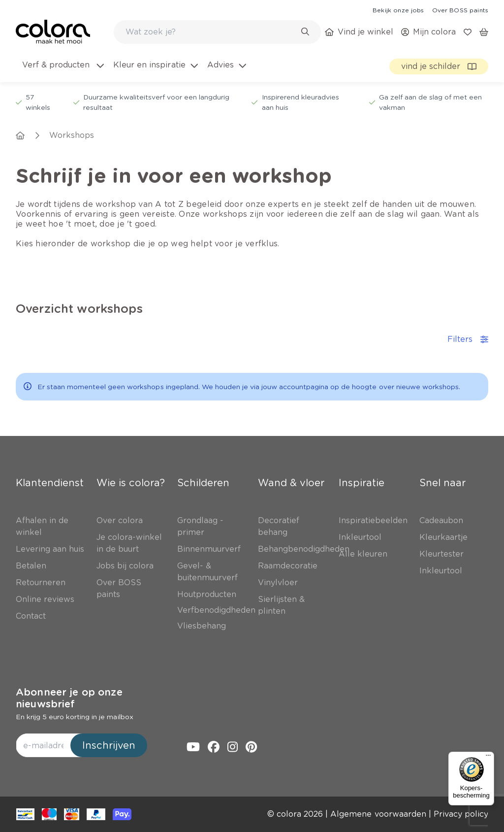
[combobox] (217, 32)
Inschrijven (109, 745)
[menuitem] (62, 71)
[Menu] (488, 758)
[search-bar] (211, 32)
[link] (398, 10)
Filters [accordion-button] (468, 339)
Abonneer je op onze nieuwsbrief (69, 698)
